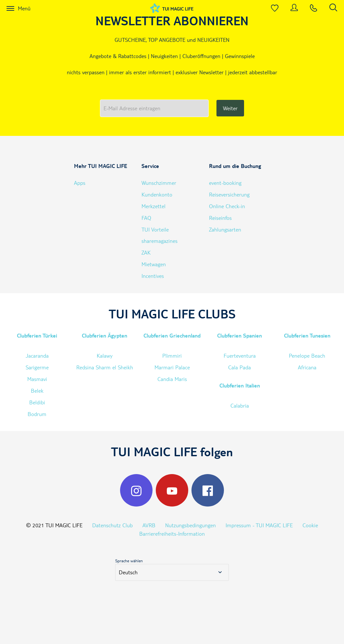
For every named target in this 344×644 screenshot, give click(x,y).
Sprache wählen (129, 561)
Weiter (230, 108)
